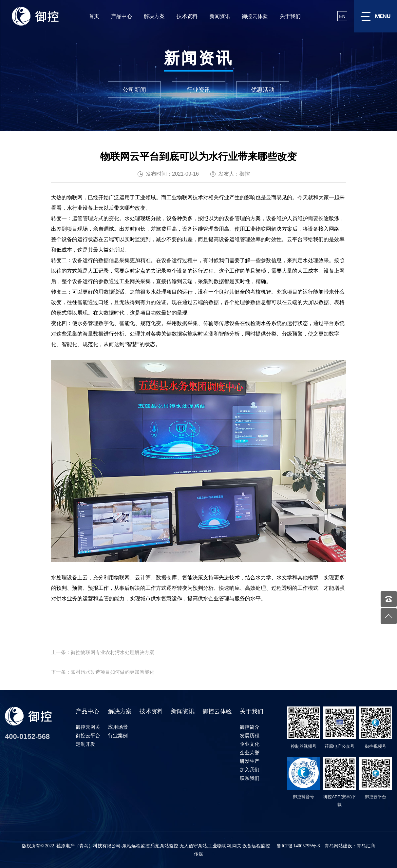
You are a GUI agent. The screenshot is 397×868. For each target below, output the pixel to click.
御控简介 (250, 727)
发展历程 (250, 735)
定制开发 (85, 744)
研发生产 (250, 761)
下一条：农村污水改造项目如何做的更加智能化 (103, 672)
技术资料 (187, 16)
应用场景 (118, 727)
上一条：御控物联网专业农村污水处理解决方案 (103, 652)
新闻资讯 (220, 16)
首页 (94, 16)
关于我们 (290, 16)
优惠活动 (263, 89)
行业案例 (118, 735)
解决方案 (154, 16)
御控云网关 (88, 727)
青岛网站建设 (338, 846)
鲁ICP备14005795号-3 (298, 846)
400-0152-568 (27, 736)
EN (342, 16)
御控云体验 (255, 16)
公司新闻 (134, 89)
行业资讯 (198, 89)
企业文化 (250, 744)
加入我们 (250, 770)
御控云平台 (88, 735)
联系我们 (250, 778)
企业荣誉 (250, 752)
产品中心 (122, 16)
